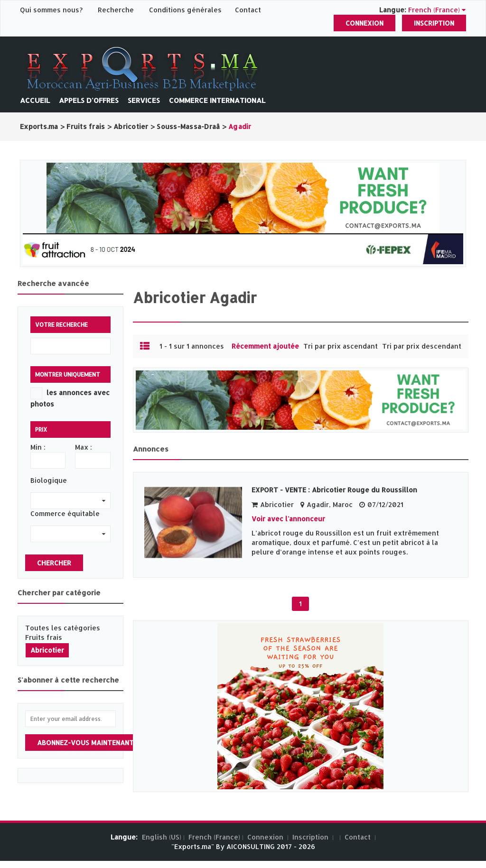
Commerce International (217, 100)
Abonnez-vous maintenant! (86, 743)
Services (144, 100)
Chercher (54, 563)
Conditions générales (186, 10)
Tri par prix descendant (422, 346)
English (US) (162, 837)
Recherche (116, 10)
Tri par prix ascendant (341, 346)
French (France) (214, 837)
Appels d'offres (89, 100)
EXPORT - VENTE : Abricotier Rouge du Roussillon (334, 490)
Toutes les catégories (63, 628)
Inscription (434, 23)
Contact (248, 10)
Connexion (364, 23)
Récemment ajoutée (265, 346)
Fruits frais (44, 637)
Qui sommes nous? (52, 10)
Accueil (35, 100)
